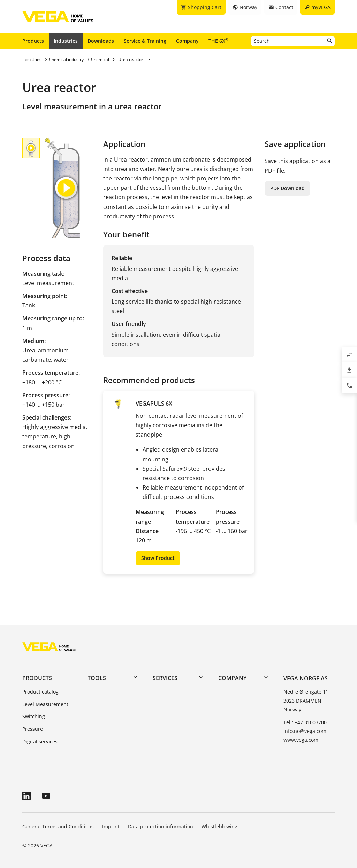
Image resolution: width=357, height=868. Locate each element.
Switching (34, 716)
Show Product (158, 558)
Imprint (111, 826)
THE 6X (218, 41)
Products (33, 41)
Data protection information (161, 826)
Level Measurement (45, 704)
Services (165, 678)
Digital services (40, 741)
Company (187, 41)
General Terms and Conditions (58, 826)
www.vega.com (301, 740)
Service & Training (145, 41)
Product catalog (40, 692)
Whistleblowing (219, 826)
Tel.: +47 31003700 (305, 722)
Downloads (101, 41)
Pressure (33, 729)
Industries (66, 41)
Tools (97, 678)
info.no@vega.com (305, 731)
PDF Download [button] (287, 188)
